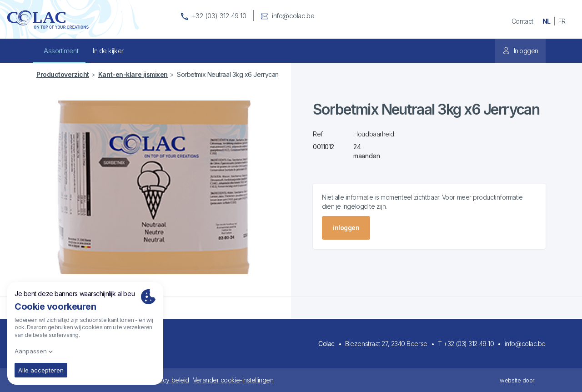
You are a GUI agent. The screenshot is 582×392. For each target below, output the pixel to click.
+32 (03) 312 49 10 (469, 344)
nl (547, 21)
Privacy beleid (169, 380)
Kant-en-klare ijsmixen (133, 74)
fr (562, 21)
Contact (522, 21)
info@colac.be (525, 344)
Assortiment (61, 51)
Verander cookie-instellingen (233, 380)
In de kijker (108, 51)
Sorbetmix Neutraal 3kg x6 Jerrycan (228, 74)
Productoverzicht (63, 74)
